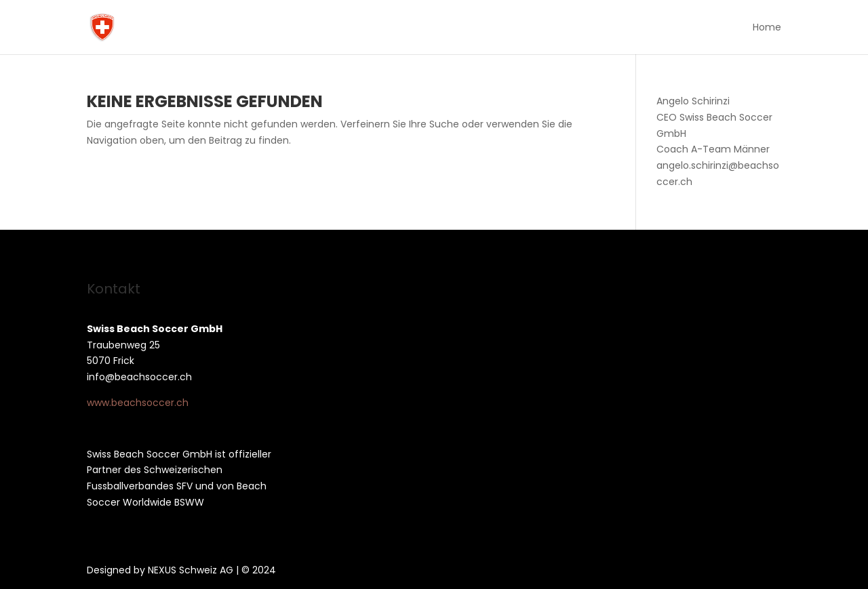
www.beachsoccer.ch (138, 403)
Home (767, 28)
